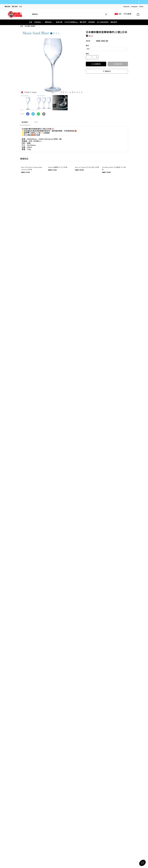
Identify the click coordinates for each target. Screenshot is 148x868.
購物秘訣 (49, 22)
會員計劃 (59, 22)
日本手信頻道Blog (71, 22)
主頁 (31, 22)
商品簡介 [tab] (25, 125)
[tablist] (74, 125)
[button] (28, 116)
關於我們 (15, 7)
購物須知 (8, 7)
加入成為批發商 (103, 22)
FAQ (21, 7)
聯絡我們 (114, 22)
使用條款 (92, 22)
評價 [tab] (36, 125)
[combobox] (107, 51)
